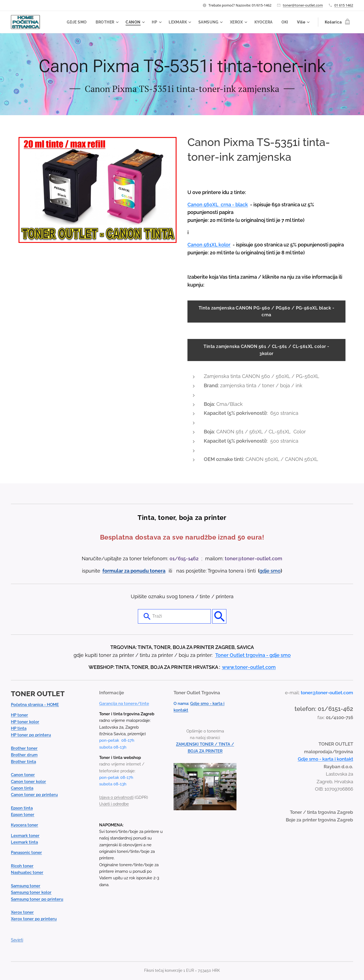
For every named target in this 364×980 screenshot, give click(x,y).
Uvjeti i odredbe (114, 804)
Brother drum (24, 755)
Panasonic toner (26, 853)
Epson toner (23, 815)
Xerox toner (22, 912)
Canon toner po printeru (34, 795)
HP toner (19, 715)
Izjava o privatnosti (116, 797)
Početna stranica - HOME (35, 705)
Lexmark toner (25, 835)
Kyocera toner (25, 825)
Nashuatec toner (27, 872)
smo (276, 571)
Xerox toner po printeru (34, 919)
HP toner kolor (25, 722)
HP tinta (19, 728)
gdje (265, 571)
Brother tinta (23, 761)
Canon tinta (22, 788)
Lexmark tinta (24, 842)
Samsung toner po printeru (37, 899)
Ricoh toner (22, 866)
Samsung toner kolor (31, 892)
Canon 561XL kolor (209, 245)
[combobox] (174, 616)
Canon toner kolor (28, 781)
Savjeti (17, 940)
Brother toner (24, 748)
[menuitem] (75, 22)
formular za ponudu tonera (134, 571)
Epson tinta (22, 808)
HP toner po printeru (31, 735)
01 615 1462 (344, 5)
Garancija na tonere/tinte (124, 703)
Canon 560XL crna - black (218, 205)
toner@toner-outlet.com (303, 5)
